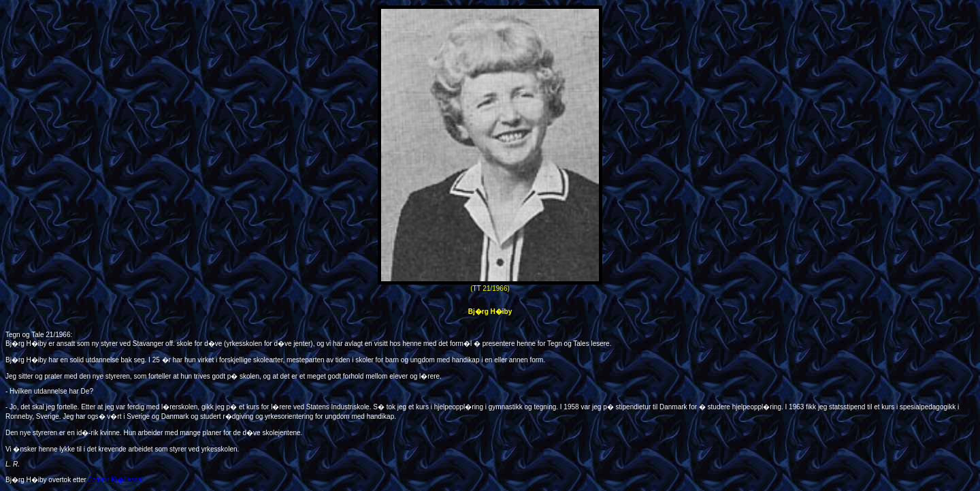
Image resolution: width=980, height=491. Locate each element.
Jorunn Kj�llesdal (116, 480)
